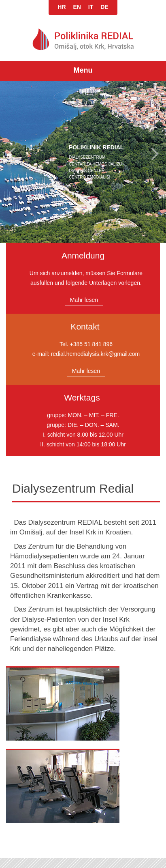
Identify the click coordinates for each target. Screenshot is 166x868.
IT (91, 7)
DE (104, 7)
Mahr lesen (84, 300)
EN (77, 7)
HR (62, 7)
